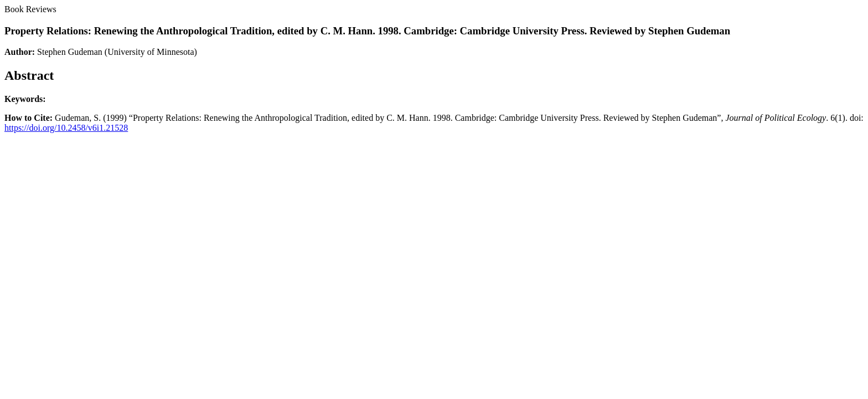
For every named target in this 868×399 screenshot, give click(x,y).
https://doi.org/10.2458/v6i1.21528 (66, 128)
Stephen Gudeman (70, 52)
